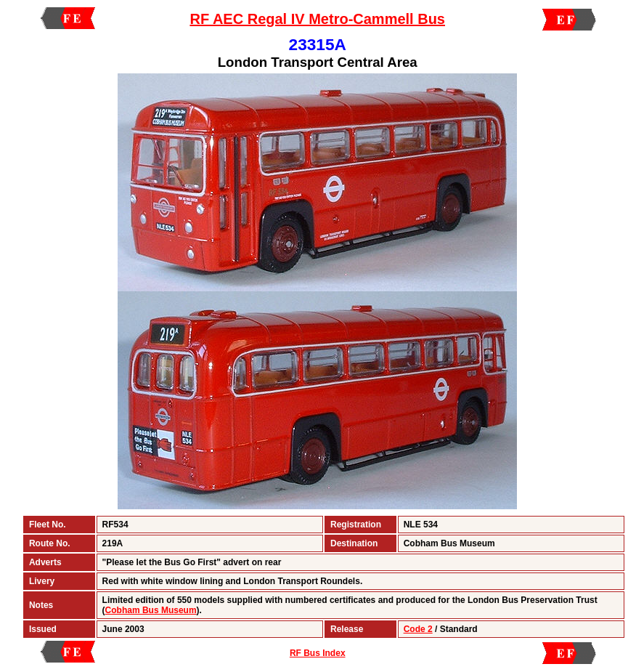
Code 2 (418, 629)
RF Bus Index (318, 653)
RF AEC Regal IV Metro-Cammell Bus (317, 19)
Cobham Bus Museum (151, 610)
